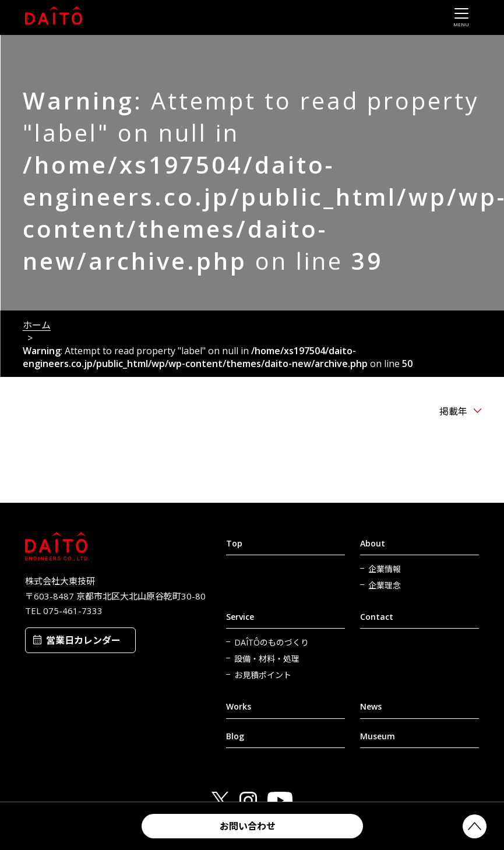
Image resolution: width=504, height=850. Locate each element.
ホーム (37, 325)
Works (239, 706)
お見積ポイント (263, 675)
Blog (235, 736)
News (371, 706)
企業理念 (385, 585)
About (373, 543)
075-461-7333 (73, 611)
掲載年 (453, 411)
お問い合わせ (248, 826)
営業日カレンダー (83, 640)
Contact (377, 617)
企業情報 (385, 569)
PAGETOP (475, 826)
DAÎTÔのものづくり (272, 642)
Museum (378, 736)
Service (240, 617)
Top (234, 543)
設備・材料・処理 (267, 659)
